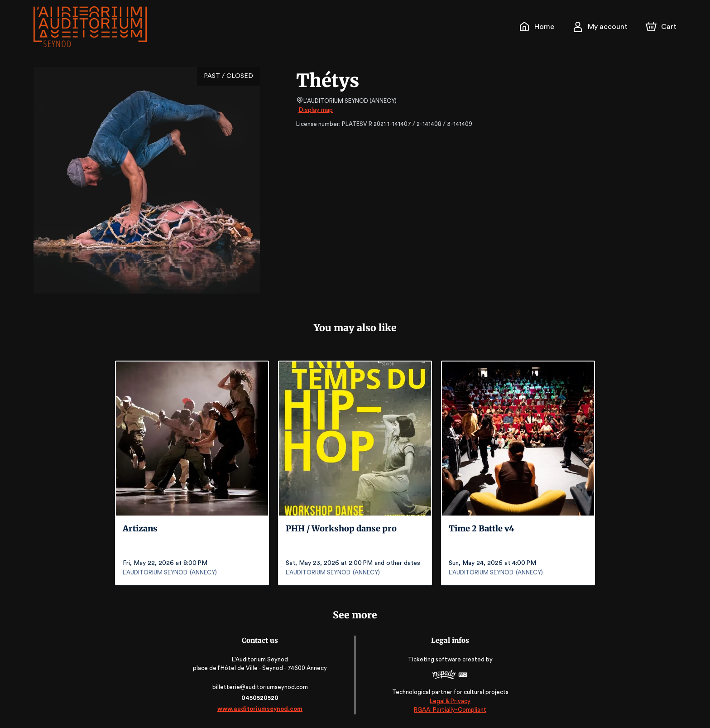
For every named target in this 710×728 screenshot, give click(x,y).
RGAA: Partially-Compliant (449, 710)
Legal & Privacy (449, 701)
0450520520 (261, 698)
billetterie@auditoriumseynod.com (261, 687)
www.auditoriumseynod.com (261, 709)
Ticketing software (434, 659)
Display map (316, 110)
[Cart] (662, 27)
